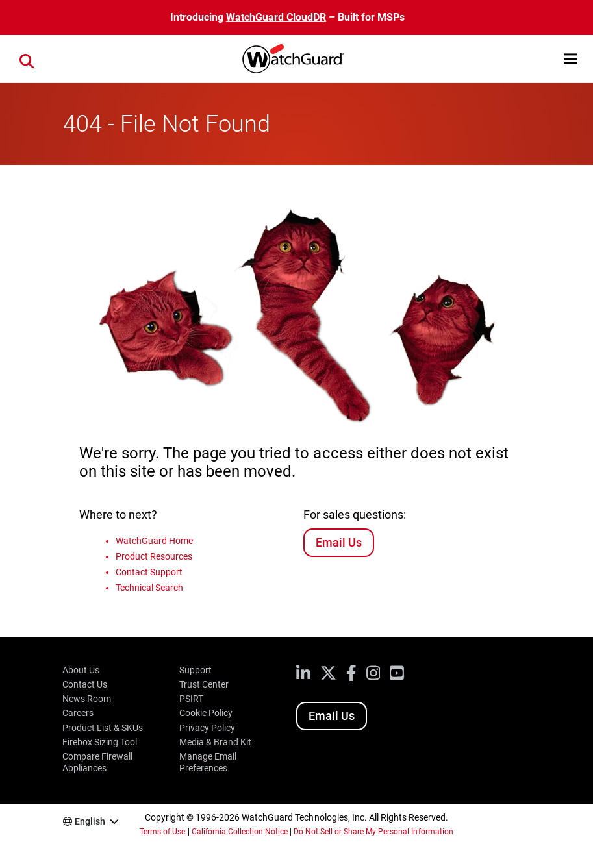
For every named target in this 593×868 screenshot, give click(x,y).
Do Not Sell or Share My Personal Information (373, 832)
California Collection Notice (240, 832)
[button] (571, 59)
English (90, 821)
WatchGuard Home (154, 541)
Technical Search (149, 588)
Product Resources (154, 556)
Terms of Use (162, 832)
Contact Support (149, 572)
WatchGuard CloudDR (276, 17)
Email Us (339, 542)
